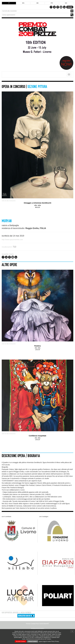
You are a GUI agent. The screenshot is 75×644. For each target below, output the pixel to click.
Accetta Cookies (21, 641)
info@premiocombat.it (37, 628)
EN (23, 3)
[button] (38, 616)
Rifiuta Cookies (33, 641)
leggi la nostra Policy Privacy (51, 641)
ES (66, 3)
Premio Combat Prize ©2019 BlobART (37, 624)
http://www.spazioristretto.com (12, 240)
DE (37, 3)
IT (9, 3)
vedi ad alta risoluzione (9, 201)
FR (52, 3)
